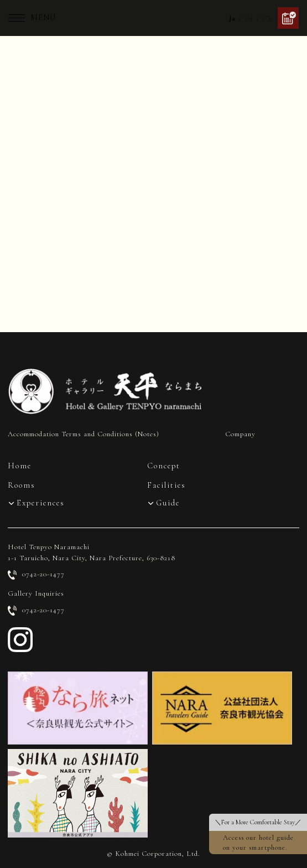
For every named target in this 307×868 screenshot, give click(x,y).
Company (240, 434)
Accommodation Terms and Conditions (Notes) (84, 434)
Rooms (22, 485)
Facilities (166, 485)
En (249, 18)
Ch (267, 18)
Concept (164, 466)
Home (20, 466)
